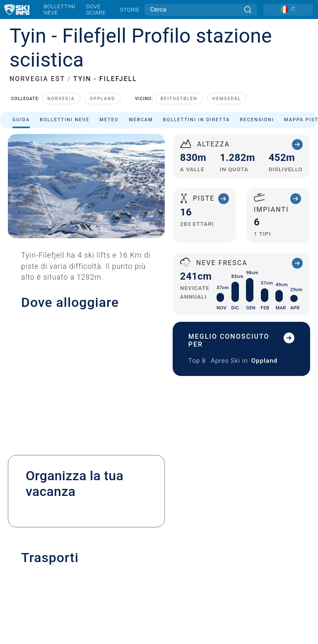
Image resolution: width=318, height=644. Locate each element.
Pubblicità (159, 485)
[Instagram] (173, 574)
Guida (21, 96)
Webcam (141, 96)
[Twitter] (150, 574)
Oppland (102, 75)
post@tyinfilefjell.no (63, 328)
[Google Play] (140, 596)
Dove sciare (96, 9)
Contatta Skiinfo (159, 473)
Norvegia (61, 75)
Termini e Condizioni (159, 528)
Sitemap (159, 537)
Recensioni (257, 96)
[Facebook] (196, 574)
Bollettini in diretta (197, 96)
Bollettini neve (59, 9)
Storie (130, 10)
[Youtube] (127, 574)
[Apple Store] (185, 596)
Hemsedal (227, 75)
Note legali (159, 510)
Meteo (109, 96)
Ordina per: (236, 123)
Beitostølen (179, 75)
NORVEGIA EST (37, 55)
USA (175, 547)
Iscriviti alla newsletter (159, 497)
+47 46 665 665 (45, 305)
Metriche (161, 547)
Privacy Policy (159, 519)
